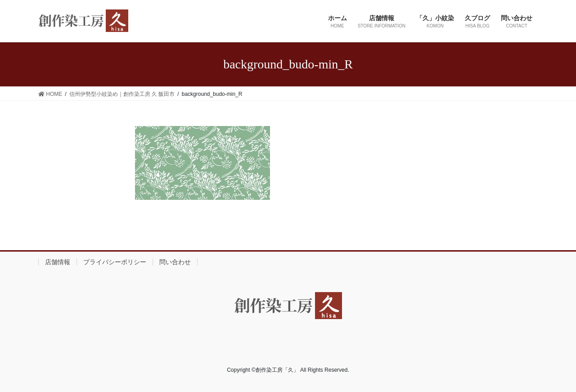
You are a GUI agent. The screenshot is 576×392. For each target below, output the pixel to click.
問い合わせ (175, 262)
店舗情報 (58, 262)
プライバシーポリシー (115, 262)
